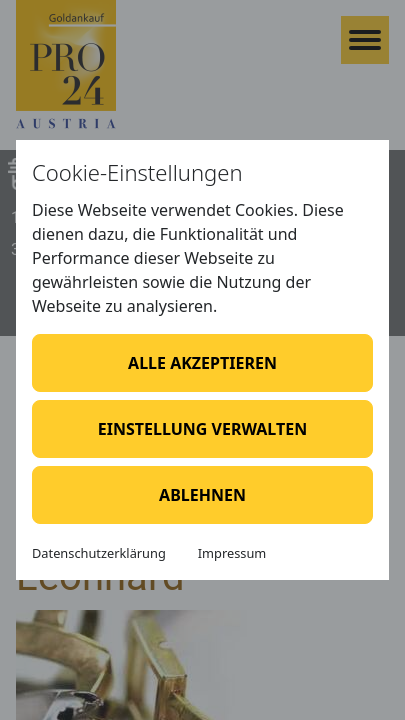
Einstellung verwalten (202, 429)
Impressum (232, 553)
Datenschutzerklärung (99, 553)
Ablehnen (202, 495)
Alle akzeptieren (202, 363)
